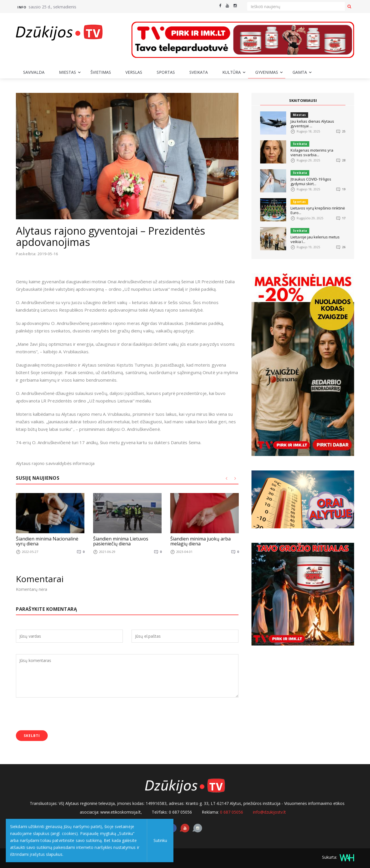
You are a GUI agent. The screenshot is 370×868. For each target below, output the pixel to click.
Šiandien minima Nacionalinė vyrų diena (47, 541)
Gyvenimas (267, 72)
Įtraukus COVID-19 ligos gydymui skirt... (311, 181)
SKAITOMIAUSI (303, 100)
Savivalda (34, 72)
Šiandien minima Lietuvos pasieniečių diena (121, 541)
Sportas (166, 72)
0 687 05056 (232, 812)
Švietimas (101, 72)
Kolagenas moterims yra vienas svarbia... (312, 152)
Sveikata (199, 72)
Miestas (67, 72)
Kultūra (232, 72)
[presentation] (60, 715)
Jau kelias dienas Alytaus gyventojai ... (312, 124)
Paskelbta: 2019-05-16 (37, 254)
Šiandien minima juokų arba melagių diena (200, 541)
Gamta (300, 72)
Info (22, 7)
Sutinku (159, 840)
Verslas (134, 72)
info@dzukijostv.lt (269, 812)
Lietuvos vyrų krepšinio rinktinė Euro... (318, 210)
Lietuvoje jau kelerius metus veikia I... (315, 239)
